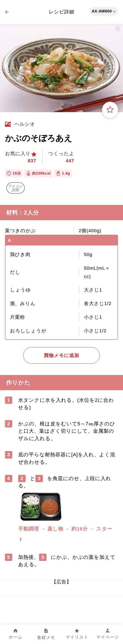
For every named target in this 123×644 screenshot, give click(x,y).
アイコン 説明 (15, 188)
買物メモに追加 (62, 355)
